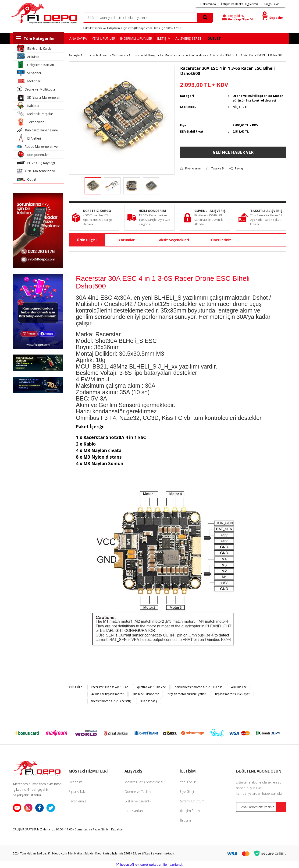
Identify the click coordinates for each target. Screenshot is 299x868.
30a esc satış (149, 701)
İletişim (185, 820)
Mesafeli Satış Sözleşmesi (144, 782)
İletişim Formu (191, 811)
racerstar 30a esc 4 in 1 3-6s (110, 687)
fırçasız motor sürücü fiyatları (187, 694)
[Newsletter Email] (261, 807)
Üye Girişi (187, 792)
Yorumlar (127, 240)
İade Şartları (134, 811)
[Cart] (272, 18)
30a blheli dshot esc (146, 694)
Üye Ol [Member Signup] (248, 19)
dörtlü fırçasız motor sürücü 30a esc (198, 687)
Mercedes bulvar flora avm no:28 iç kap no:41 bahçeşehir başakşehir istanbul (38, 789)
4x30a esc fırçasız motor (107, 694)
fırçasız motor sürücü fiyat (232, 694)
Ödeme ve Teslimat (139, 792)
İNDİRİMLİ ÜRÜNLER (136, 38)
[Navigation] (38, 38)
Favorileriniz (77, 801)
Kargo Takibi (272, 4)
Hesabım (75, 782)
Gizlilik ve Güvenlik (138, 801)
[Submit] (281, 807)
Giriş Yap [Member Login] (235, 19)
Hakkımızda (208, 4)
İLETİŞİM (164, 38)
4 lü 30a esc (239, 687)
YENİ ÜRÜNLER (103, 38)
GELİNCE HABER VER (233, 152)
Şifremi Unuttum (192, 801)
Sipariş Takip (78, 792)
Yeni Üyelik (188, 782)
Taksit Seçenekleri (173, 240)
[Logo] (44, 13)
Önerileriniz (221, 240)
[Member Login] (224, 18)
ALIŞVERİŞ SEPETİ (189, 38)
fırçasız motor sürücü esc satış (111, 701)
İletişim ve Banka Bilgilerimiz (240, 4)
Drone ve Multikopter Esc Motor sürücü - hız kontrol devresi (258, 98)
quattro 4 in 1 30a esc (151, 687)
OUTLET (214, 38)
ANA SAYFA (78, 38)
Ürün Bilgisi (87, 240)
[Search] (148, 18)
